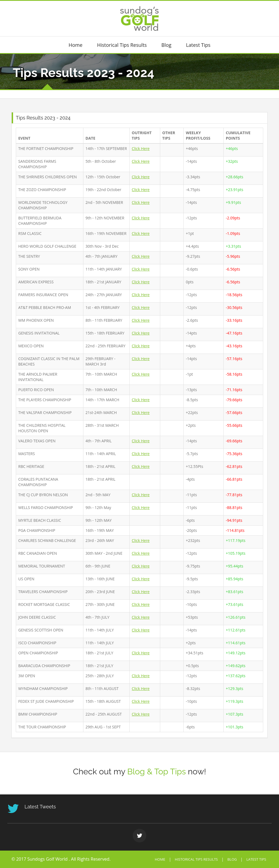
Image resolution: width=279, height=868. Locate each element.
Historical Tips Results (122, 45)
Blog (166, 45)
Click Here (141, 148)
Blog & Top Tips (157, 772)
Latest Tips (198, 45)
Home (76, 45)
